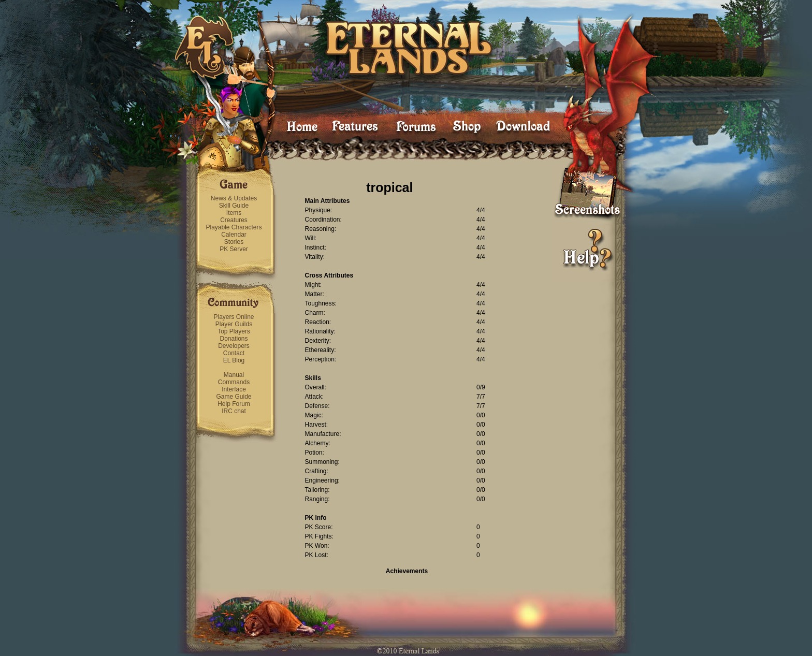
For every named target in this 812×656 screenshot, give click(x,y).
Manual (234, 375)
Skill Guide (234, 206)
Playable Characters (234, 227)
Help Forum (234, 404)
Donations (234, 339)
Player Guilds (234, 324)
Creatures (234, 220)
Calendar (234, 235)
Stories (234, 242)
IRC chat (234, 411)
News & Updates (234, 198)
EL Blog (234, 360)
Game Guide (234, 397)
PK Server (234, 249)
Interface (234, 389)
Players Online (234, 317)
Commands (234, 382)
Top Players (234, 331)
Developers (234, 346)
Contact (234, 353)
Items (234, 213)
